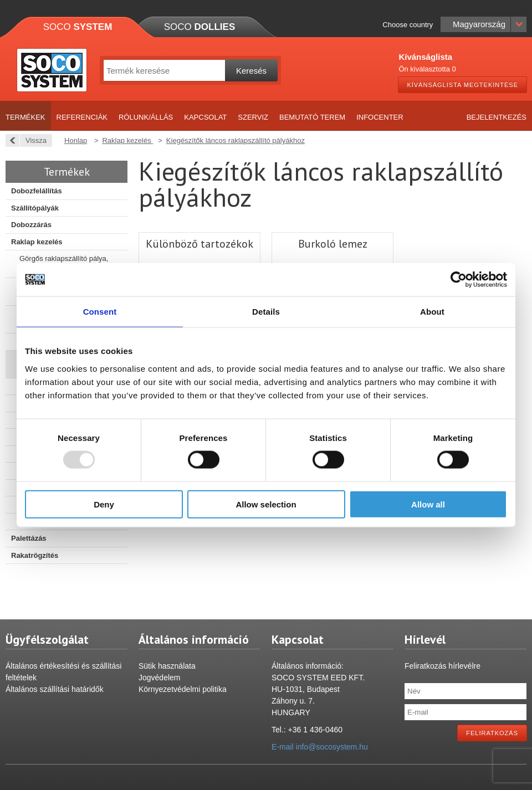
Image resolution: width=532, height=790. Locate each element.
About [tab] (432, 312)
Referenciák (82, 117)
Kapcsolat (205, 117)
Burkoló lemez (333, 244)
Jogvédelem (160, 678)
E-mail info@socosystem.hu (320, 747)
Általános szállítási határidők (55, 689)
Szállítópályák (35, 208)
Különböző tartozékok (199, 244)
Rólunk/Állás (146, 117)
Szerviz (253, 117)
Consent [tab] (100, 312)
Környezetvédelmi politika (183, 689)
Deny (104, 504)
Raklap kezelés (37, 242)
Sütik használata (167, 666)
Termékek (25, 117)
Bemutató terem (312, 117)
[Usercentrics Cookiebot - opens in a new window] (459, 280)
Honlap (76, 140)
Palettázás (29, 538)
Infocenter (380, 117)
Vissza (33, 140)
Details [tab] (266, 312)
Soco (78, 27)
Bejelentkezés (497, 117)
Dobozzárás (31, 225)
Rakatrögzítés (35, 555)
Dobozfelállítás (37, 191)
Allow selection (266, 504)
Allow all (428, 504)
